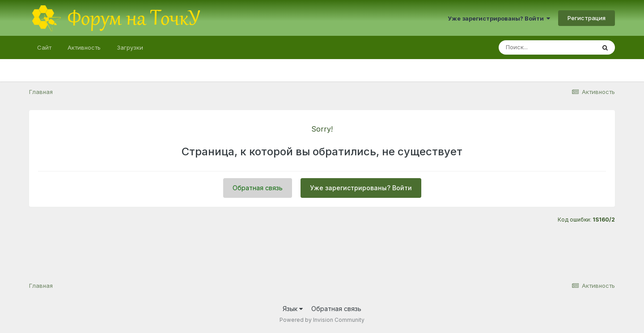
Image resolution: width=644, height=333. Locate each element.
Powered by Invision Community (322, 320)
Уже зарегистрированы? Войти (499, 18)
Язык (293, 309)
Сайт (44, 47)
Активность (84, 47)
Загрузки (130, 47)
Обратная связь (258, 188)
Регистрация (587, 18)
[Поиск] (547, 47)
